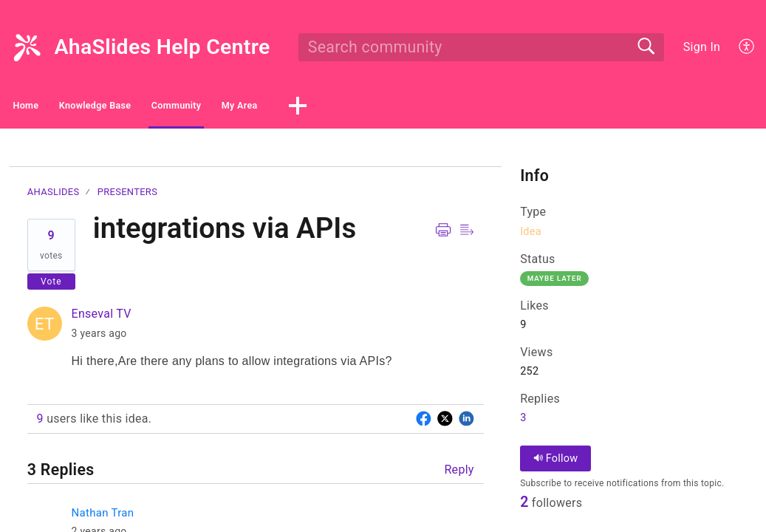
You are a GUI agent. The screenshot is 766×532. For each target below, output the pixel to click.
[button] (747, 47)
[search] (481, 47)
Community (294, 108)
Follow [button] (556, 463)
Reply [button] (459, 474)
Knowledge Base (165, 108)
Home (52, 108)
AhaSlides (54, 196)
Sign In (702, 47)
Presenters (127, 196)
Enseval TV (102, 318)
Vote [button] (51, 285)
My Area (400, 108)
